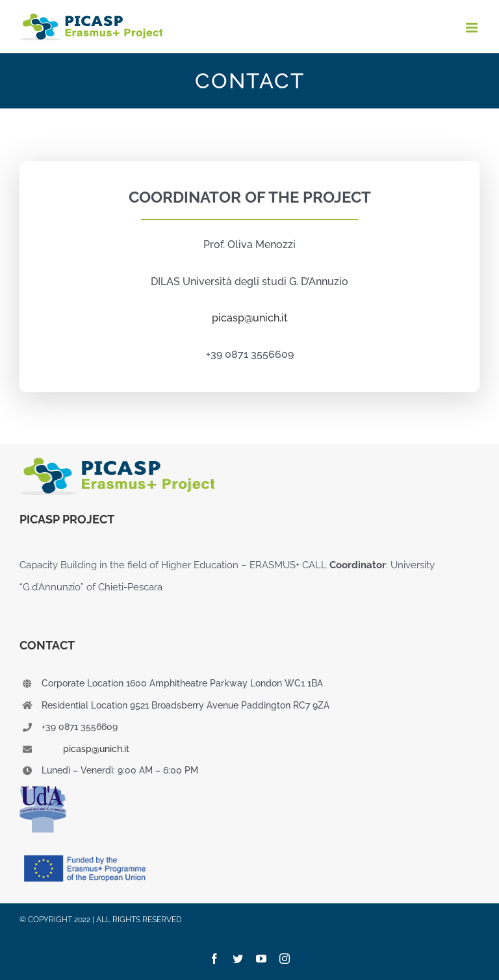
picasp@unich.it (96, 749)
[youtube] (261, 959)
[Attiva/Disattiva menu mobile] (473, 28)
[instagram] (285, 959)
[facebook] (214, 959)
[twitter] (238, 959)
